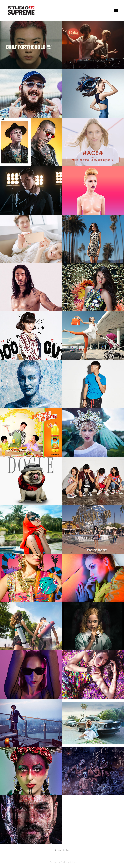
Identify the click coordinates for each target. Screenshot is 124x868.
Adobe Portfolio (68, 862)
